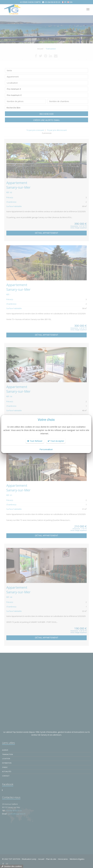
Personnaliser (46, 449)
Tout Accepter (56, 441)
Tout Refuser (35, 441)
